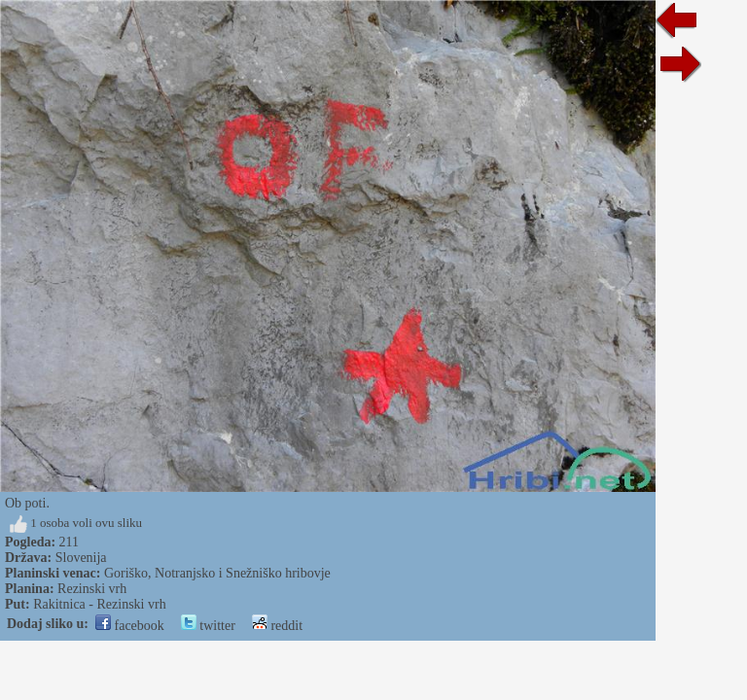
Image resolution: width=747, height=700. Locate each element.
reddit (277, 626)
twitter (208, 626)
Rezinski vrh (92, 589)
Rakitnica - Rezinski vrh (99, 604)
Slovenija (81, 558)
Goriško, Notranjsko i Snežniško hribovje (217, 573)
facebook (130, 626)
